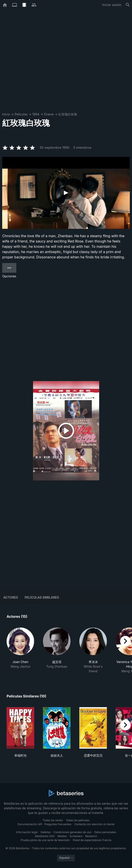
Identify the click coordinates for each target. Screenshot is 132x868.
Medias (62, 836)
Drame (49, 114)
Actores (11, 597)
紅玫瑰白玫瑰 (68, 114)
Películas (21, 114)
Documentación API (30, 824)
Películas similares (42, 597)
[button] (20, 650)
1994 (36, 114)
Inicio (6, 114)
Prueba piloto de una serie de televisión (45, 840)
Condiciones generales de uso (73, 832)
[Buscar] (128, 5)
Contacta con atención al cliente (94, 824)
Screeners (76, 836)
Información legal (27, 832)
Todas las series (53, 820)
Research (91, 836)
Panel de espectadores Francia (92, 840)
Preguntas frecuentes (58, 824)
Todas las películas (77, 820)
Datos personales (105, 832)
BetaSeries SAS (45, 836)
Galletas (46, 832)
